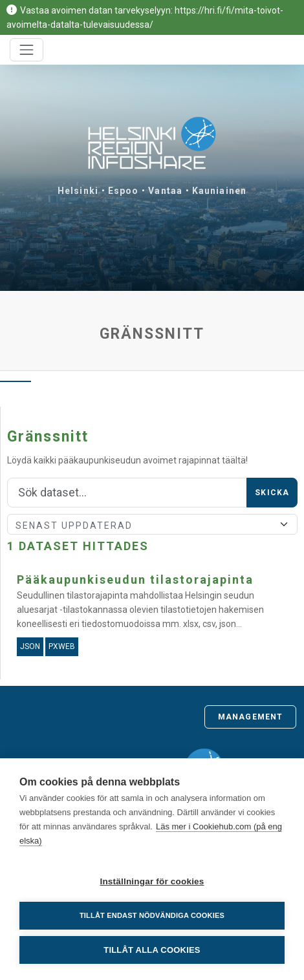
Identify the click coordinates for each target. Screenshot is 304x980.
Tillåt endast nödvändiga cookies (152, 915)
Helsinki (78, 191)
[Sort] (152, 524)
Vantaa (165, 191)
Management (250, 717)
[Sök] (127, 493)
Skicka (272, 493)
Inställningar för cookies (152, 881)
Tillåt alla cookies (152, 950)
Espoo (124, 191)
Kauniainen (219, 191)
